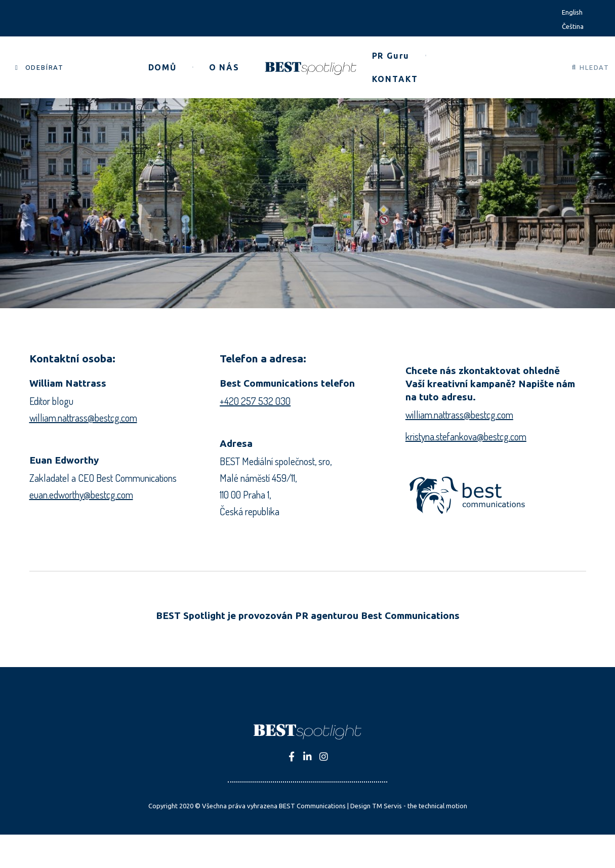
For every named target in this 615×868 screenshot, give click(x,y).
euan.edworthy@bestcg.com (81, 494)
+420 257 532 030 (255, 401)
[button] (39, 68)
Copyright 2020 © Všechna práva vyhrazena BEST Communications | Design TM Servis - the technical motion (308, 806)
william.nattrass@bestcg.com (83, 418)
